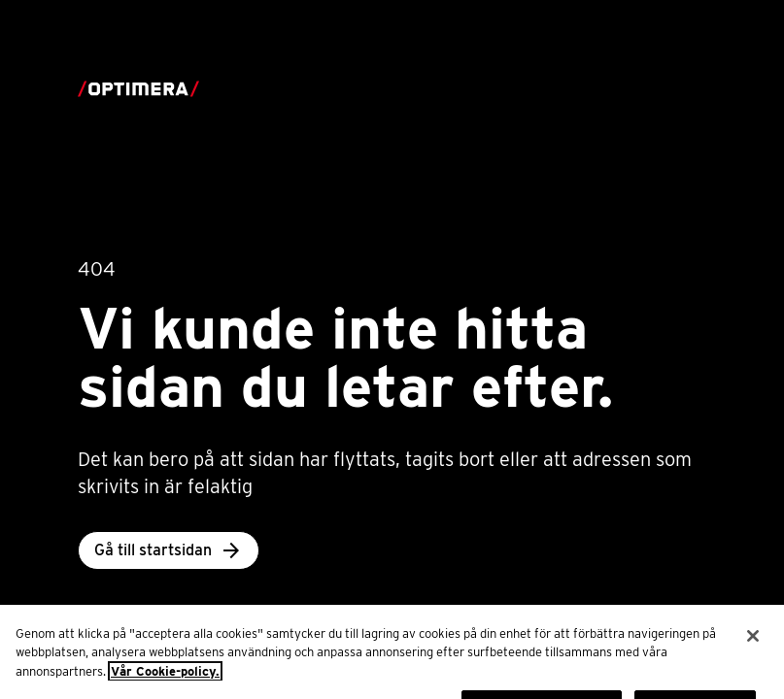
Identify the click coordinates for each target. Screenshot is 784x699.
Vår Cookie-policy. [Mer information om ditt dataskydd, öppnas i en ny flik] (165, 682)
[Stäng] (753, 647)
